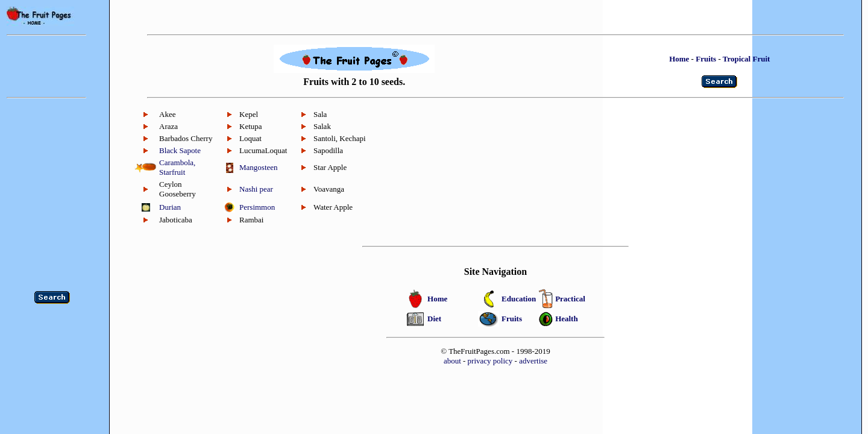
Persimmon (257, 207)
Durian (170, 207)
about (452, 361)
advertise (533, 361)
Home (679, 59)
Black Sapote (180, 150)
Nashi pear (256, 189)
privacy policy (490, 361)
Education (519, 299)
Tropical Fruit (747, 59)
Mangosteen (259, 167)
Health (567, 319)
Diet (434, 319)
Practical (570, 299)
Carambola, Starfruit (177, 167)
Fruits (706, 59)
